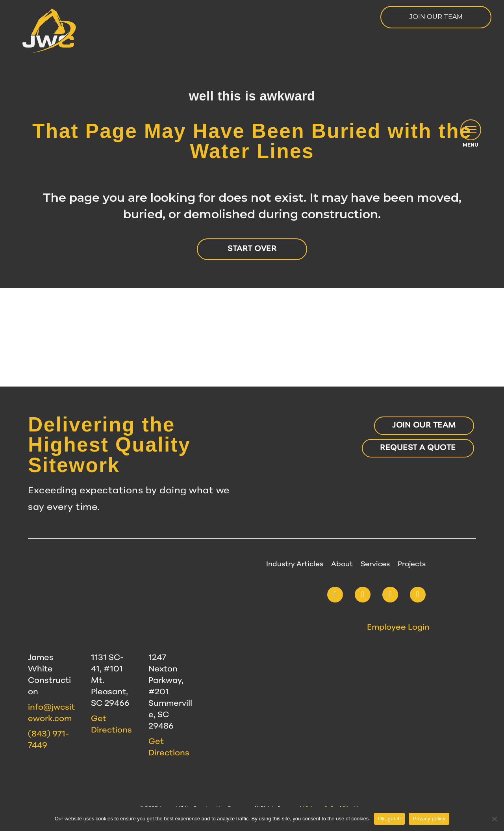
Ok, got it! (389, 819)
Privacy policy (429, 819)
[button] (470, 135)
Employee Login (398, 628)
